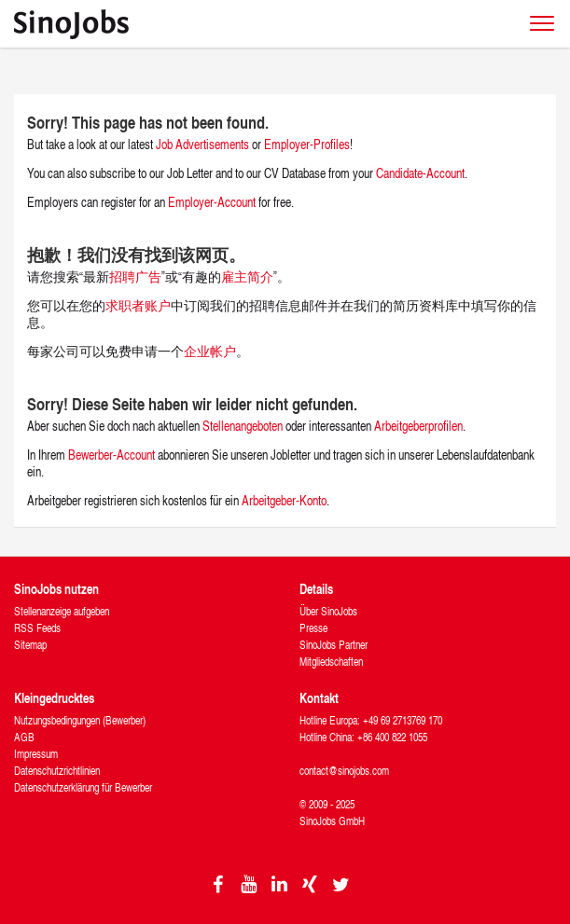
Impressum (36, 754)
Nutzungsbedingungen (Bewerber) (80, 720)
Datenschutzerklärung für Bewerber (83, 787)
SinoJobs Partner (334, 645)
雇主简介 (247, 276)
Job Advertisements (202, 144)
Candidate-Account (420, 173)
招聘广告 (135, 276)
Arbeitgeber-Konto (284, 500)
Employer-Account (213, 202)
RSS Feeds (37, 628)
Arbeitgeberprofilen (418, 426)
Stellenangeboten (243, 426)
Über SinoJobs (328, 611)
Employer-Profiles (307, 144)
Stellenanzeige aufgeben (62, 611)
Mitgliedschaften (331, 662)
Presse (313, 628)
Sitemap (30, 645)
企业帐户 (210, 351)
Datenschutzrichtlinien (57, 771)
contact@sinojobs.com (344, 771)
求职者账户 (138, 305)
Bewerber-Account (111, 455)
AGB (24, 737)
